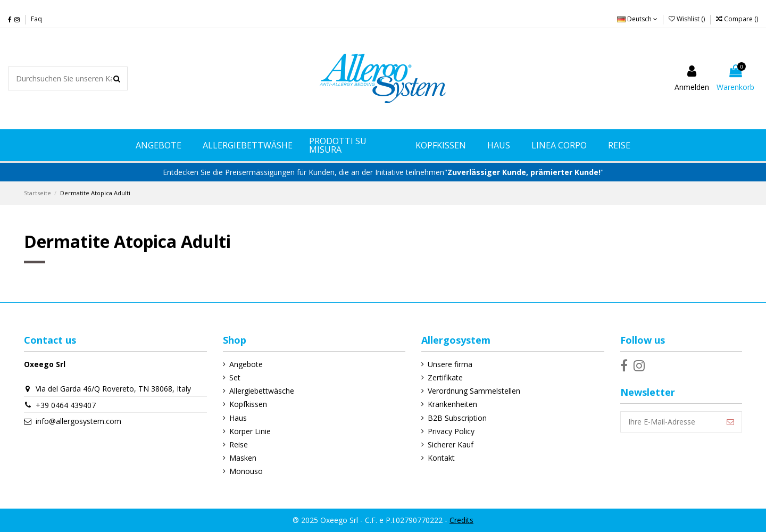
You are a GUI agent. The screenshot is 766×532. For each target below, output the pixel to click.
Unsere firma (450, 364)
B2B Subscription (457, 418)
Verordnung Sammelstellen (474, 391)
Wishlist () (688, 19)
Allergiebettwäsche (262, 391)
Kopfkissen (248, 404)
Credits (461, 520)
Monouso (246, 471)
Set (235, 377)
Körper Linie (250, 431)
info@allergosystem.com (78, 421)
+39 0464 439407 (66, 405)
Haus (238, 418)
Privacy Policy (451, 431)
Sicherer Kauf (451, 444)
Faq (36, 19)
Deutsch (637, 19)
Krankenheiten (452, 404)
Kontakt (441, 458)
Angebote (246, 364)
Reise (239, 444)
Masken (243, 458)
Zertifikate (445, 377)
